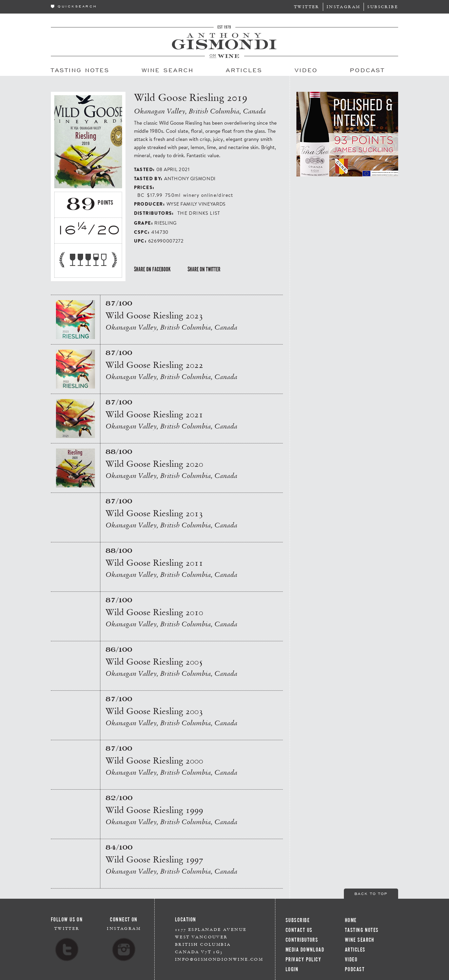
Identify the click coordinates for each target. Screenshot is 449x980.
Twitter (307, 7)
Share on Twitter (204, 269)
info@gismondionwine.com (219, 959)
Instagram (344, 7)
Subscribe (383, 7)
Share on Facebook (152, 269)
